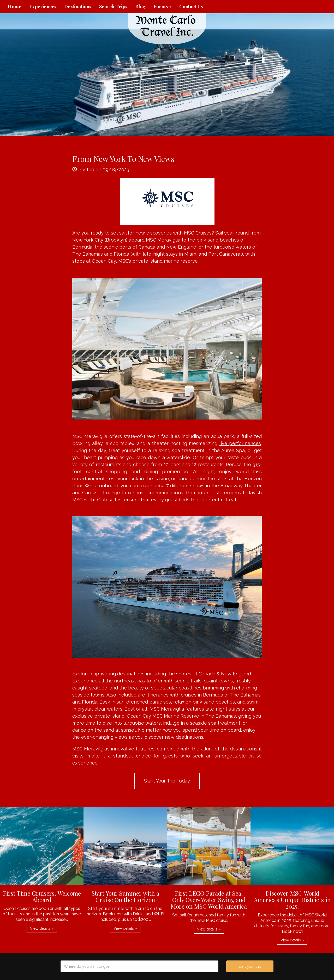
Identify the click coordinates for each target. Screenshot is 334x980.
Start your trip (250, 966)
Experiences (43, 7)
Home (15, 7)
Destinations (78, 7)
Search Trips (113, 7)
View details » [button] (42, 928)
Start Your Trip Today (167, 781)
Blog (140, 7)
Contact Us (191, 7)
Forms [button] (162, 7)
